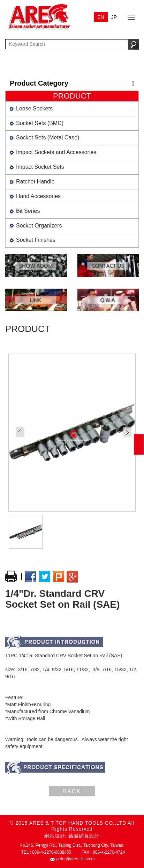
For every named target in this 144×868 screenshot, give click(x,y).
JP (114, 17)
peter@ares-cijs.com (75, 859)
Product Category (72, 83)
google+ (73, 577)
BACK (72, 791)
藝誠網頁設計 (84, 836)
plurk (59, 577)
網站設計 (55, 836)
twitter (45, 577)
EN (101, 17)
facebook (30, 577)
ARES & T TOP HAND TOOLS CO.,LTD (38, 17)
